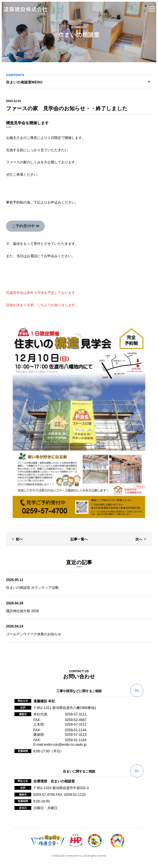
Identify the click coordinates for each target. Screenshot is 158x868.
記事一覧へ (79, 539)
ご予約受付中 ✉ (25, 226)
